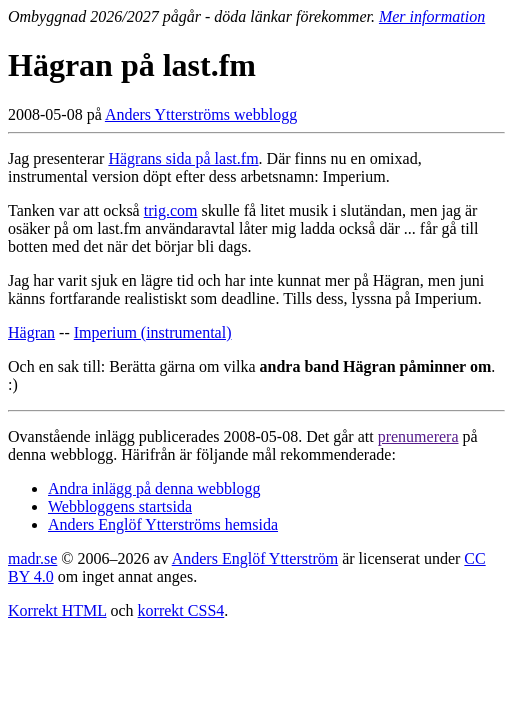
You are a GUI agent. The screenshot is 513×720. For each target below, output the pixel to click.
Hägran (31, 332)
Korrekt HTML (57, 610)
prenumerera (418, 436)
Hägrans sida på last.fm (183, 158)
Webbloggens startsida (120, 506)
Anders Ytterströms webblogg (201, 114)
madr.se (32, 558)
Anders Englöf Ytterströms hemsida (163, 524)
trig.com (171, 210)
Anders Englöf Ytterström (255, 558)
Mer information (432, 16)
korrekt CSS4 (181, 610)
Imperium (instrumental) (153, 332)
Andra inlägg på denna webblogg (154, 488)
